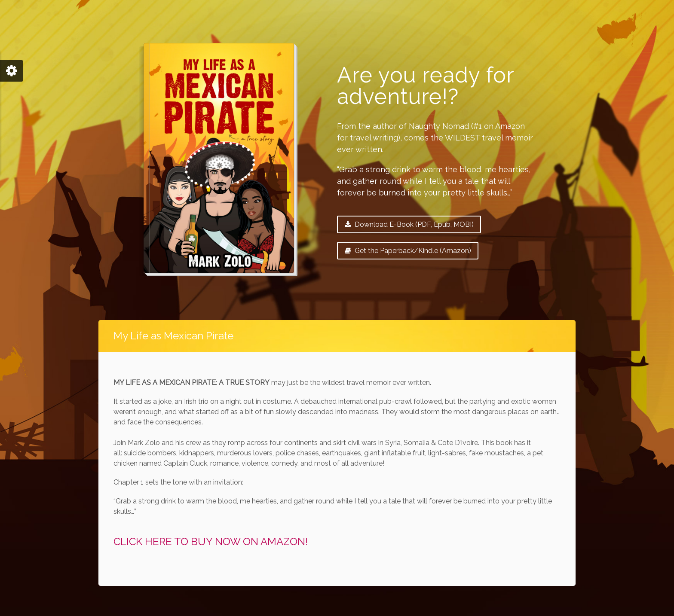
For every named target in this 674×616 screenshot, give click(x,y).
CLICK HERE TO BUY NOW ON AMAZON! (211, 541)
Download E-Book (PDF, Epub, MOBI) (409, 224)
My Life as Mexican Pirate (173, 336)
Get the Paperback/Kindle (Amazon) (408, 251)
